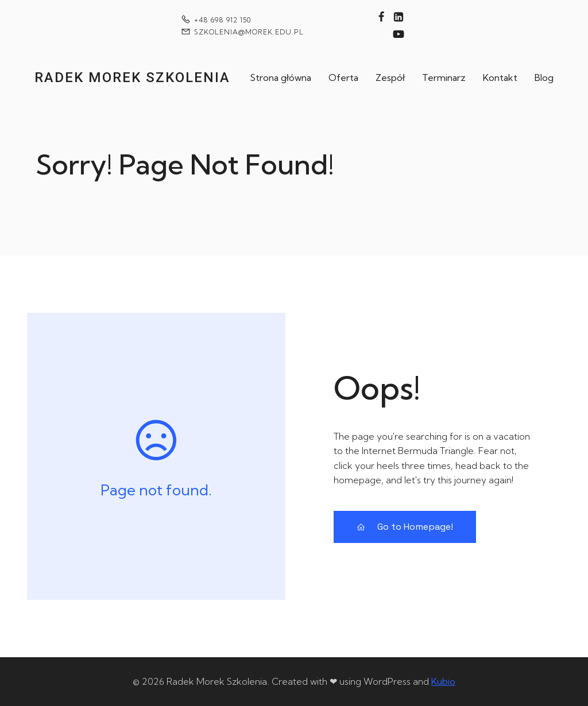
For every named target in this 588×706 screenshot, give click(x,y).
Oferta (343, 77)
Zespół (390, 77)
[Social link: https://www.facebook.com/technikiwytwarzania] (381, 17)
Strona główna (281, 77)
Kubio (443, 681)
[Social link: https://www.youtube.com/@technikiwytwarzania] (399, 34)
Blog (544, 77)
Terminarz (444, 77)
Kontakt (500, 77)
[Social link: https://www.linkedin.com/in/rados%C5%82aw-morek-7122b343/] (399, 17)
